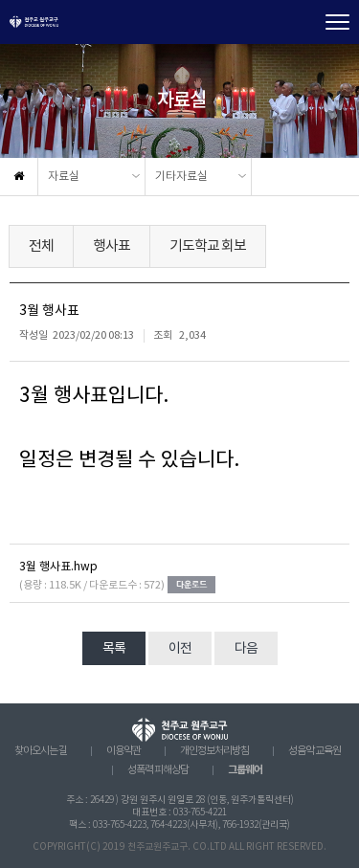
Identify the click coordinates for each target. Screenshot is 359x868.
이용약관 (123, 751)
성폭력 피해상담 (158, 770)
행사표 (112, 246)
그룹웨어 (245, 770)
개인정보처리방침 (214, 751)
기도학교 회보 (208, 246)
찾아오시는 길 (41, 751)
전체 (41, 246)
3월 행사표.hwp (58, 567)
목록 (114, 649)
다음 (246, 649)
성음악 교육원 (314, 751)
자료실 (64, 177)
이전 (180, 649)
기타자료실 (181, 177)
